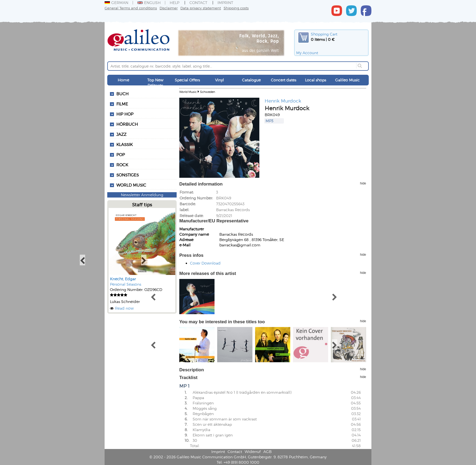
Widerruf (253, 452)
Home (123, 80)
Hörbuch (127, 124)
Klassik (124, 144)
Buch (122, 94)
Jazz (121, 134)
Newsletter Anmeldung (142, 195)
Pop (121, 155)
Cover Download (205, 263)
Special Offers (187, 80)
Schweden (208, 92)
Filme (122, 104)
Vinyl (219, 80)
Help (174, 3)
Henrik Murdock (283, 101)
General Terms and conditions (131, 8)
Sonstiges (128, 175)
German (116, 3)
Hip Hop (125, 114)
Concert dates (283, 80)
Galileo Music (347, 80)
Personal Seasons (126, 284)
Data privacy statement (201, 8)
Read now (124, 308)
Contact (198, 3)
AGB (267, 452)
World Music (131, 185)
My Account (307, 53)
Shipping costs (236, 8)
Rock (122, 165)
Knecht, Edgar (123, 279)
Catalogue (251, 80)
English (149, 3)
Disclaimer (169, 8)
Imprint (225, 3)
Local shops (316, 80)
